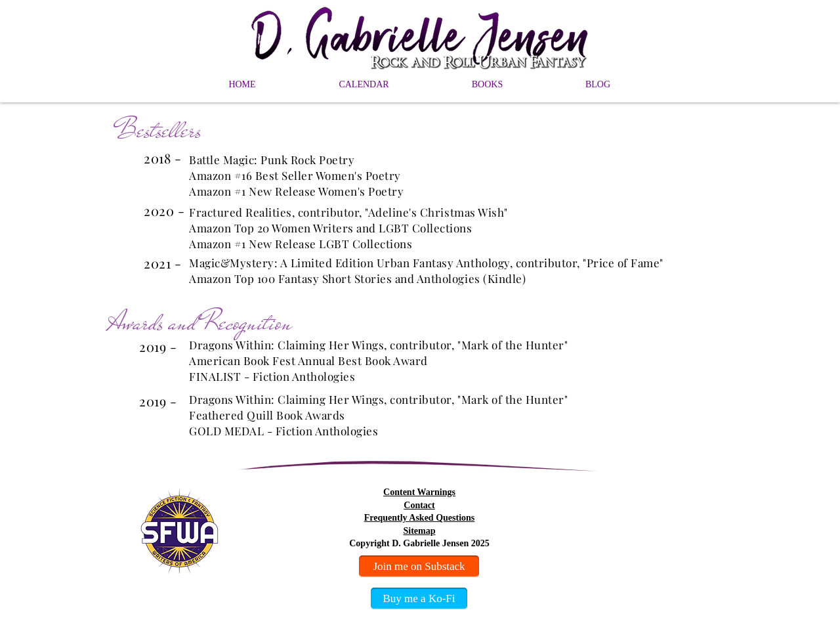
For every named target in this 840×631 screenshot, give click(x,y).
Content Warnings (419, 492)
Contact (419, 505)
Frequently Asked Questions (420, 518)
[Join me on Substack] (419, 566)
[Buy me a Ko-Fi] (419, 598)
